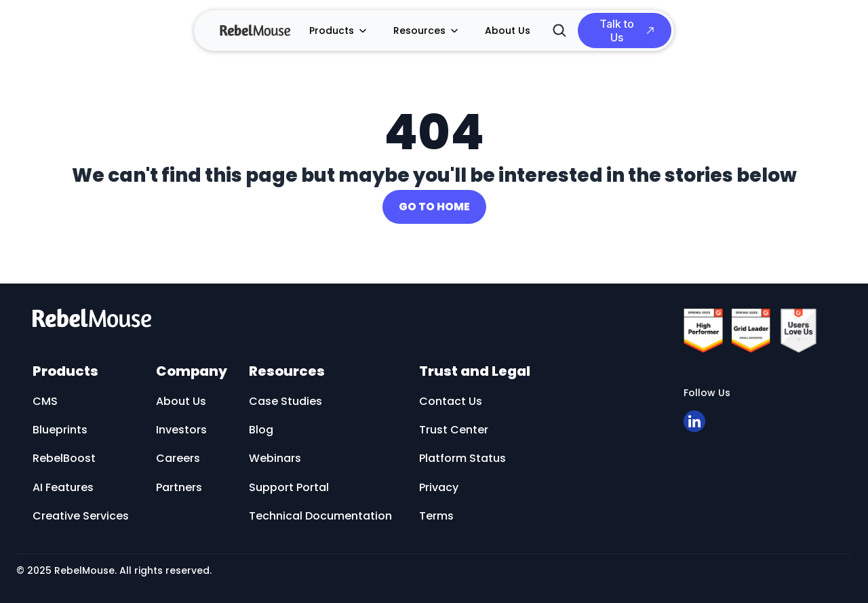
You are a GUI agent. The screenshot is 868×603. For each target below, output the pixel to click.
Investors (181, 430)
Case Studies (285, 401)
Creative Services (81, 516)
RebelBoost (64, 458)
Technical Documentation (320, 516)
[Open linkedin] (694, 421)
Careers (178, 458)
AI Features (63, 487)
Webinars (275, 458)
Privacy (439, 487)
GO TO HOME (434, 207)
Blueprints (60, 430)
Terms (436, 516)
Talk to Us (617, 31)
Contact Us (451, 401)
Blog (261, 430)
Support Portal (289, 487)
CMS (45, 401)
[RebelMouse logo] (343, 318)
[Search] (559, 31)
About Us (508, 31)
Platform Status (462, 458)
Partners (179, 487)
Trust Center (454, 430)
